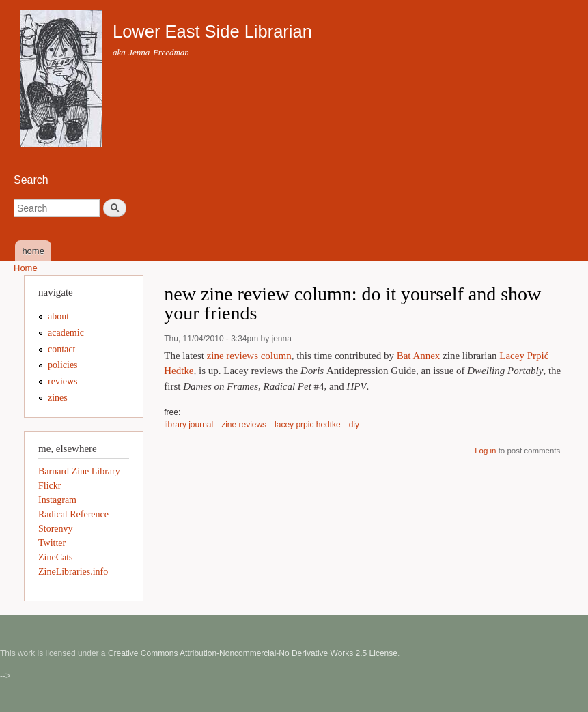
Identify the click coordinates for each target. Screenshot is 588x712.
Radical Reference (73, 514)
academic (66, 333)
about (58, 316)
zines (58, 398)
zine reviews (244, 425)
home (33, 251)
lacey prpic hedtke (308, 425)
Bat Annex (419, 356)
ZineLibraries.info (73, 572)
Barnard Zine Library (79, 471)
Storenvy (56, 529)
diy (354, 425)
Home (26, 268)
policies (63, 365)
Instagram (57, 500)
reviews (63, 381)
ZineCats (56, 557)
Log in (485, 451)
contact (61, 349)
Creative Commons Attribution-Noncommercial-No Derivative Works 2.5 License (253, 653)
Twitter (52, 543)
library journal (188, 425)
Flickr (50, 486)
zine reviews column (249, 356)
